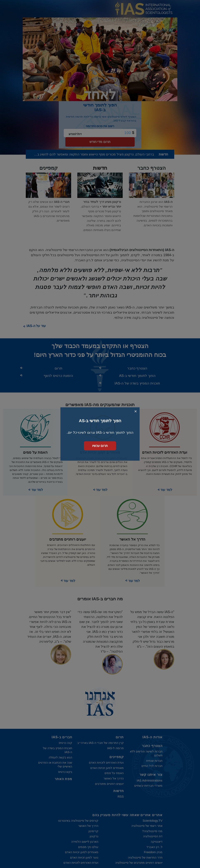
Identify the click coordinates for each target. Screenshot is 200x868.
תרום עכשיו (100, 446)
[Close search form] (136, 411)
